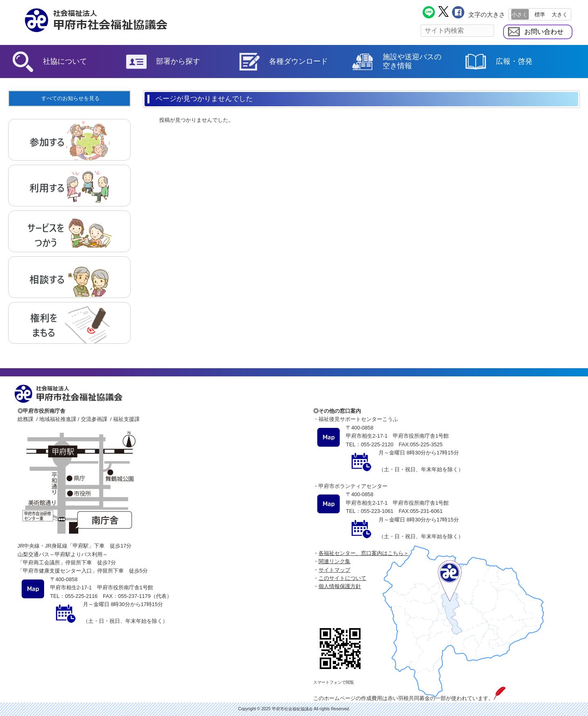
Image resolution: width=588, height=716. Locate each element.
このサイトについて (342, 578)
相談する (69, 277)
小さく (520, 15)
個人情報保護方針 (340, 586)
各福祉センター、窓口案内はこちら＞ (364, 553)
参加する (69, 140)
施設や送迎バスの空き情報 (412, 61)
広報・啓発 (514, 61)
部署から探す (178, 61)
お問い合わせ (544, 32)
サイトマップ (334, 570)
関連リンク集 (334, 561)
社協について (65, 61)
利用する (69, 186)
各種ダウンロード (298, 61)
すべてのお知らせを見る (70, 98)
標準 (540, 15)
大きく (560, 15)
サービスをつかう (69, 231)
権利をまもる (69, 323)
